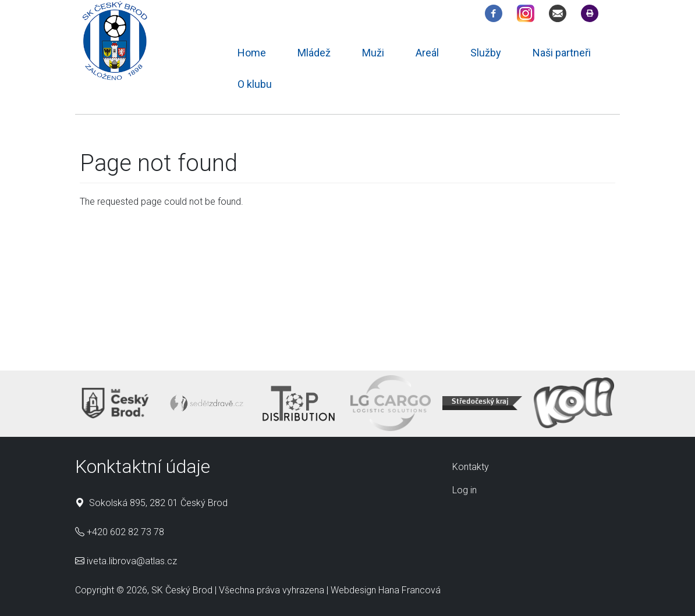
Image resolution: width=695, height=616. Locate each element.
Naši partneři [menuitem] (562, 53)
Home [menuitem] (252, 53)
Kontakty (471, 467)
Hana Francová (409, 590)
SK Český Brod (182, 590)
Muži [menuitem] (373, 53)
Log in (464, 490)
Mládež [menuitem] (314, 53)
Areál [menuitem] (427, 53)
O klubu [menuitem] (255, 84)
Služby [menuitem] (486, 53)
